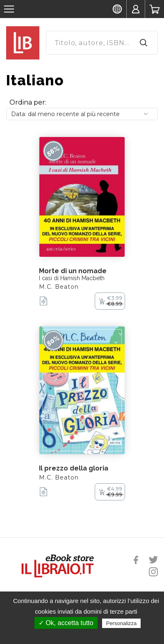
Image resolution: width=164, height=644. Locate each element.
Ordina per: (28, 102)
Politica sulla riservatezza (86, 635)
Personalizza (121, 623)
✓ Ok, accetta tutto (66, 623)
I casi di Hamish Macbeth (72, 278)
